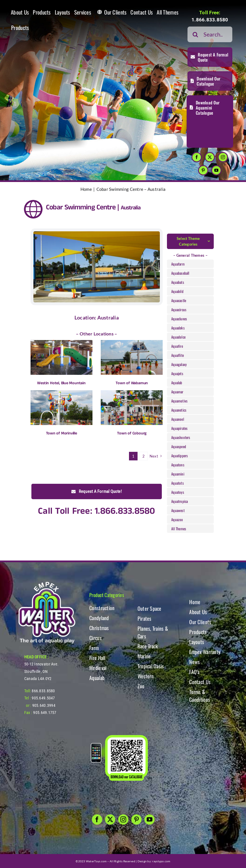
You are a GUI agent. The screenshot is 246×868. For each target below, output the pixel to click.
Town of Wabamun (132, 383)
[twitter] (210, 157)
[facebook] (197, 157)
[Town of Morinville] (61, 408)
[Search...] (210, 34)
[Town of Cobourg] (132, 408)
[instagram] (223, 157)
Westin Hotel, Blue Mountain (61, 383)
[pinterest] (203, 170)
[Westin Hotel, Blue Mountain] (61, 357)
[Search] (195, 34)
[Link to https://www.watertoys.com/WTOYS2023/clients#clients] (33, 209)
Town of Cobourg (132, 433)
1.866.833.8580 (210, 20)
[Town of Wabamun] (132, 357)
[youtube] (216, 170)
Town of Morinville (61, 433)
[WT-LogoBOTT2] (47, 583)
